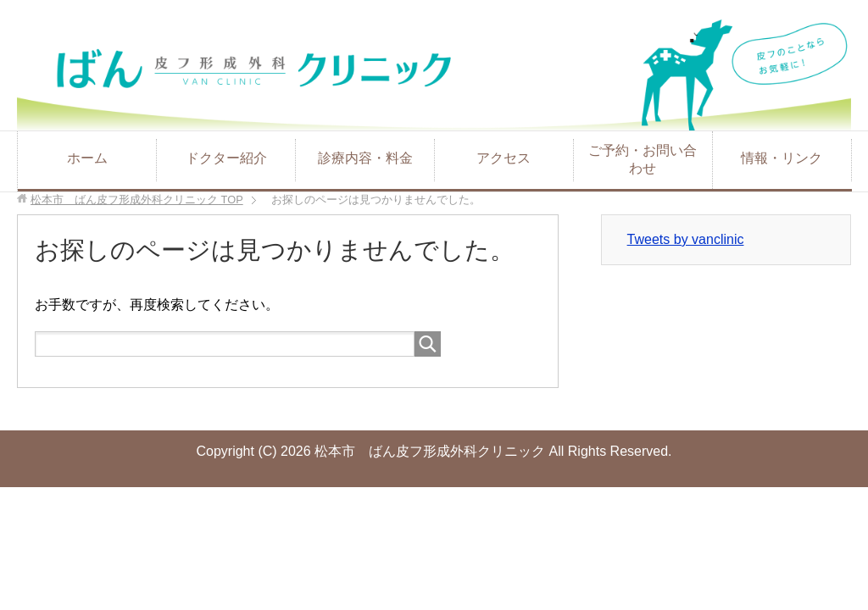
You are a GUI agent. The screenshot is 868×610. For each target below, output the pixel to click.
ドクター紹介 (226, 158)
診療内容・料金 (365, 158)
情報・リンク (782, 158)
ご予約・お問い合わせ (643, 159)
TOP (137, 200)
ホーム (87, 158)
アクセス (504, 158)
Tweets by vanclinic (686, 239)
